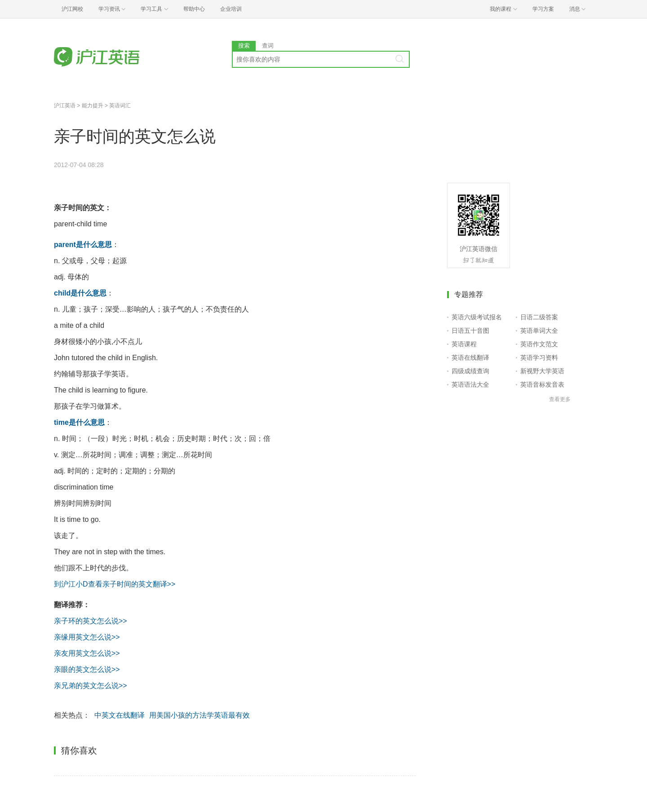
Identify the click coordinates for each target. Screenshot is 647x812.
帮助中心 (194, 9)
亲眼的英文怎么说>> (87, 669)
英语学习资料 (539, 357)
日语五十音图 (470, 331)
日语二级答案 (539, 317)
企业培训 (231, 9)
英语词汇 (120, 106)
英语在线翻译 (470, 357)
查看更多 (560, 399)
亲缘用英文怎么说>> (87, 637)
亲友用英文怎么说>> (87, 653)
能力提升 (93, 106)
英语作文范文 (539, 344)
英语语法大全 (470, 384)
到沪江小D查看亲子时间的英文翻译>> (115, 584)
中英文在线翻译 (120, 715)
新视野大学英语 (542, 371)
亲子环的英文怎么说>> (91, 621)
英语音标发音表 (542, 384)
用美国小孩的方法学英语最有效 (199, 715)
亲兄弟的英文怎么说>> (91, 686)
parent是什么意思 (83, 245)
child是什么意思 (80, 293)
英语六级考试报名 (477, 317)
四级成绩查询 (470, 371)
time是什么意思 (79, 422)
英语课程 (464, 344)
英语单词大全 (539, 331)
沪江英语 (65, 106)
